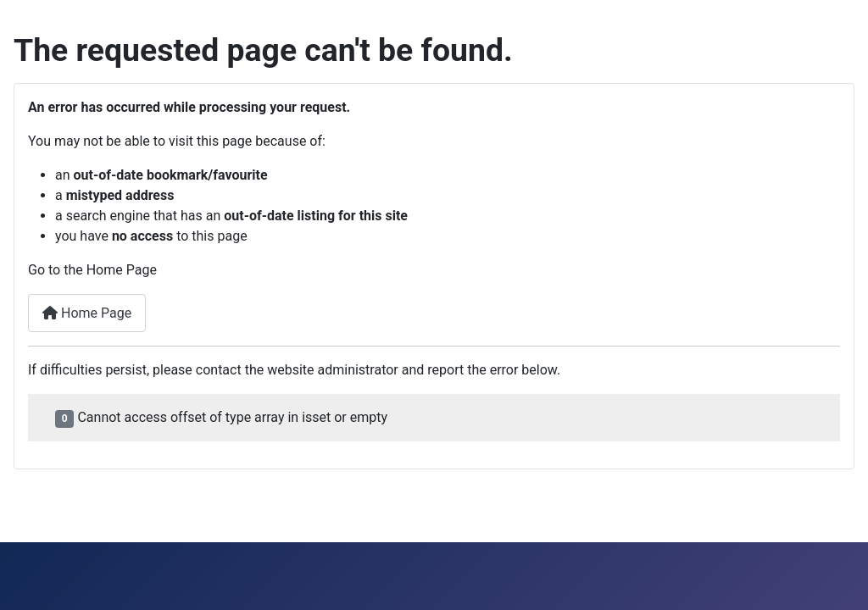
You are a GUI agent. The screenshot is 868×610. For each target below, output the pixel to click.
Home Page (87, 313)
